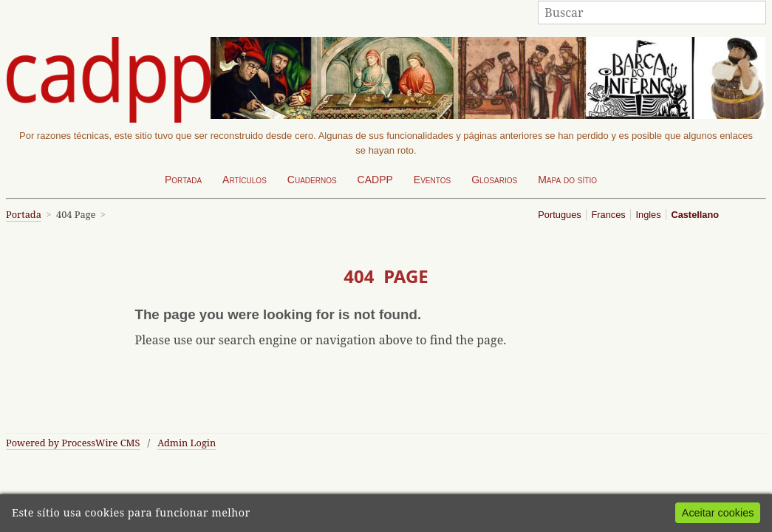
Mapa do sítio (567, 180)
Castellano (695, 215)
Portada (183, 180)
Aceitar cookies (718, 513)
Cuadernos (312, 180)
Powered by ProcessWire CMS (73, 443)
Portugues (559, 215)
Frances (608, 215)
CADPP (375, 180)
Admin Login (187, 443)
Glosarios (494, 180)
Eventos (432, 180)
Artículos (245, 180)
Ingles (648, 215)
